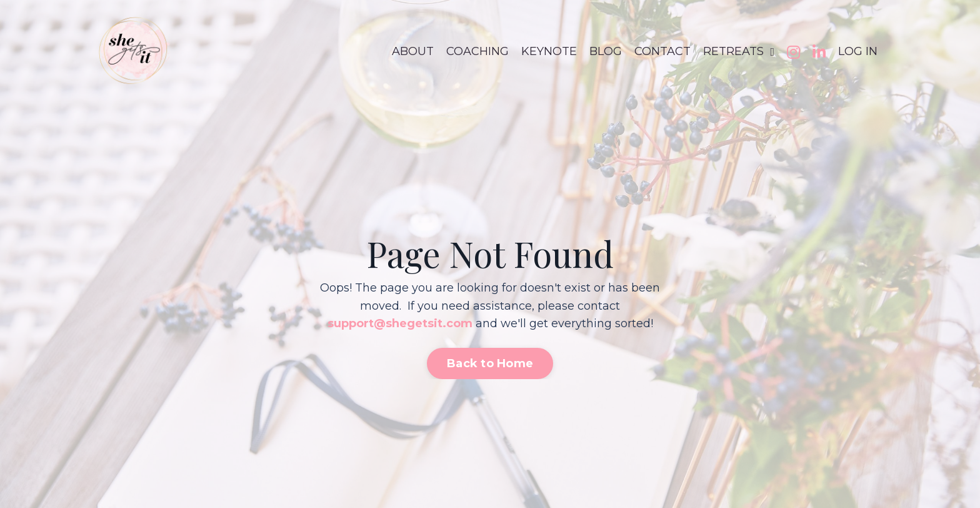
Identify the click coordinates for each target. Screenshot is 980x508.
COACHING (477, 51)
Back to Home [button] (490, 363)
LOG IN (858, 51)
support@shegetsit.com (400, 323)
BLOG (606, 51)
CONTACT (662, 51)
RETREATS (739, 51)
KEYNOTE (549, 51)
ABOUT (413, 51)
